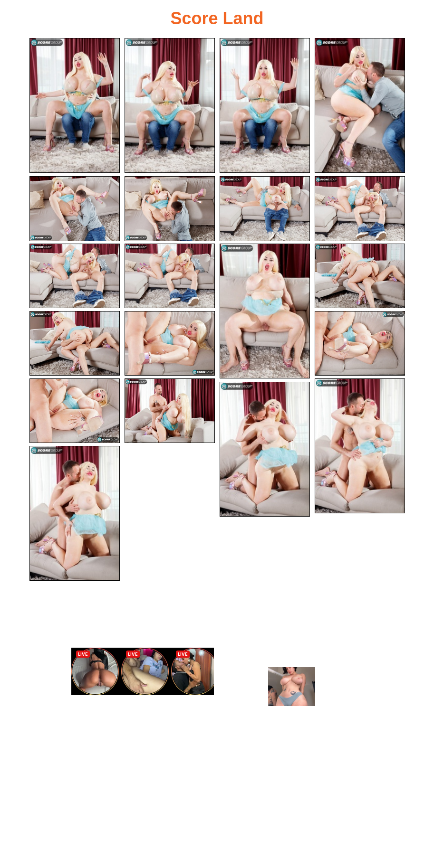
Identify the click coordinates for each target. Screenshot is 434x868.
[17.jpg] (170, 411)
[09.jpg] (75, 276)
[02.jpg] (170, 105)
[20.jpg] (75, 513)
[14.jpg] (170, 344)
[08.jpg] (360, 209)
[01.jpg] (75, 105)
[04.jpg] (360, 105)
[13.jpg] (75, 344)
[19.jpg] (265, 449)
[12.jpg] (360, 276)
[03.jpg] (265, 105)
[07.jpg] (265, 209)
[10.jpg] (170, 276)
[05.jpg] (75, 209)
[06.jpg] (170, 209)
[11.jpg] (265, 311)
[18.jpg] (360, 446)
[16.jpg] (75, 411)
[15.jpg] (360, 344)
